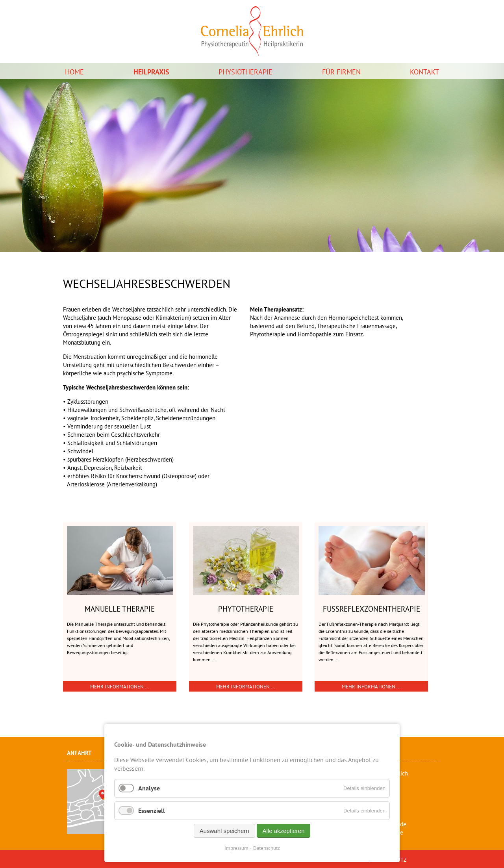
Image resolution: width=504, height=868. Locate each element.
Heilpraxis (151, 72)
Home (74, 72)
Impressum (236, 848)
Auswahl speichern (224, 831)
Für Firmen (341, 72)
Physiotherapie (246, 72)
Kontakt (424, 72)
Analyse (149, 788)
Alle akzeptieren (284, 831)
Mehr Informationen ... (120, 687)
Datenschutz (267, 848)
